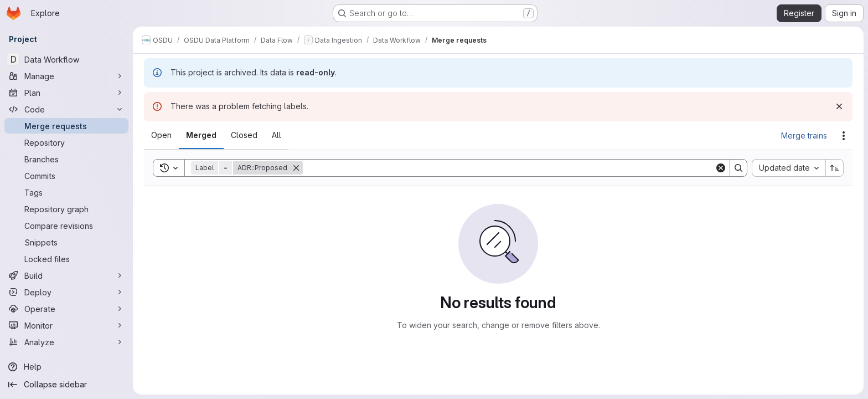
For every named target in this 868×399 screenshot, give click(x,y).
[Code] (66, 109)
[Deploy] (66, 292)
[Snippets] (66, 242)
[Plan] (66, 93)
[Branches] (66, 159)
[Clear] (721, 168)
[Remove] (296, 168)
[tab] (161, 135)
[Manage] (66, 76)
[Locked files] (66, 259)
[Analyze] (66, 342)
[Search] (509, 168)
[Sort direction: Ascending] (835, 168)
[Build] (66, 275)
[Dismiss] (839, 106)
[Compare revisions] (66, 226)
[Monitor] (66, 325)
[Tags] (66, 192)
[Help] (66, 367)
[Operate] (66, 309)
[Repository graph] (66, 209)
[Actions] (844, 136)
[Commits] (66, 176)
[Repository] (66, 142)
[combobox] (789, 168)
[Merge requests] (66, 126)
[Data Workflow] (66, 59)
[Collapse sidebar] (66, 385)
